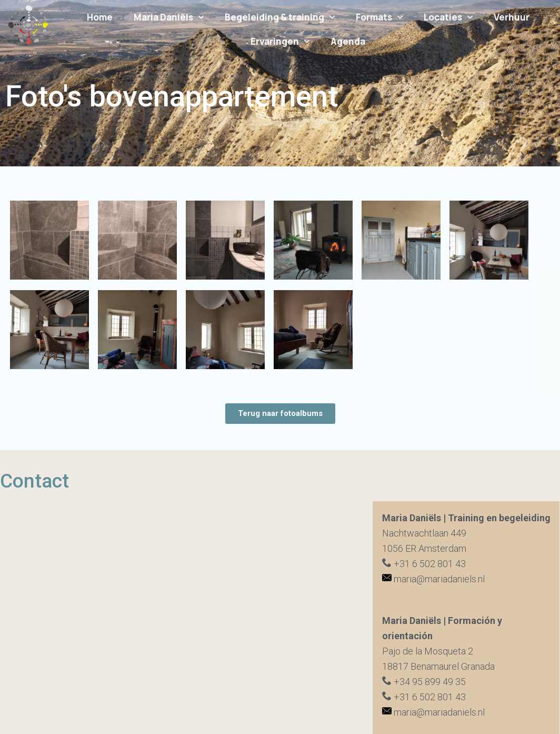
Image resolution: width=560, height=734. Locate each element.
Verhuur (512, 17)
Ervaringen (280, 42)
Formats (379, 17)
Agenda (348, 41)
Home (100, 17)
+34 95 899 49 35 (424, 682)
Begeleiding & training (280, 17)
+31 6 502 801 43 (424, 564)
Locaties (448, 17)
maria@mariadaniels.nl (433, 579)
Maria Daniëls (169, 17)
